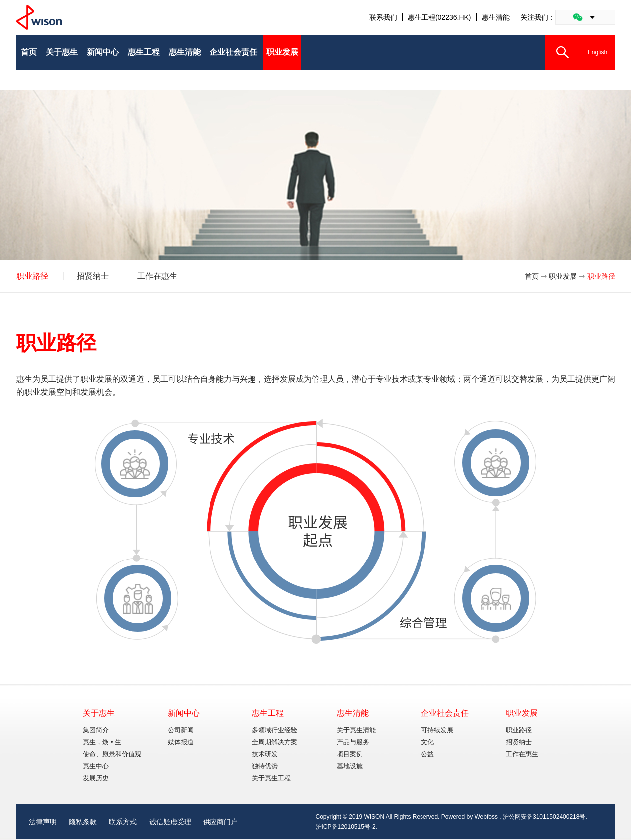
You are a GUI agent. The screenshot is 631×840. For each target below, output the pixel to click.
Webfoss (486, 817)
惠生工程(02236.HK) (439, 17)
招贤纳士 (93, 276)
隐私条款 (83, 822)
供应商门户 (220, 822)
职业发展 (563, 276)
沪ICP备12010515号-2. (346, 827)
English (597, 52)
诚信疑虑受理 (170, 822)
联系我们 (383, 17)
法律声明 (43, 822)
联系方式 (123, 822)
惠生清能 (496, 17)
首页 (532, 276)
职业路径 (32, 276)
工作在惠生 (157, 276)
